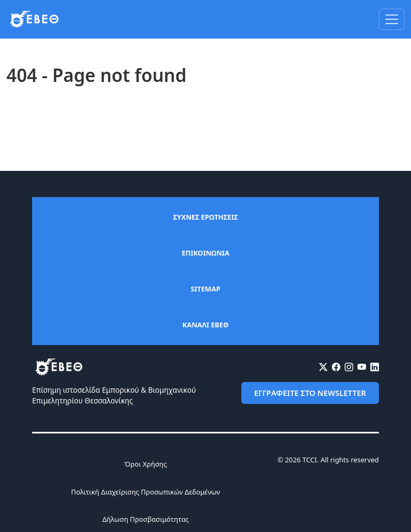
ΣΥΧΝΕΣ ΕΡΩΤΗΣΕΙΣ (205, 217)
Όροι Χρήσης (145, 464)
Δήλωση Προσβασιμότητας (146, 519)
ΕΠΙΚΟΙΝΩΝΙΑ (205, 253)
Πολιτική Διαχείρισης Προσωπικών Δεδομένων (146, 492)
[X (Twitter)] (323, 367)
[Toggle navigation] (392, 19)
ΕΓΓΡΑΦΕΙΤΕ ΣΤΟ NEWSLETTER (310, 393)
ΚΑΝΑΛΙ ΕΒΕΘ (205, 325)
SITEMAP (205, 289)
